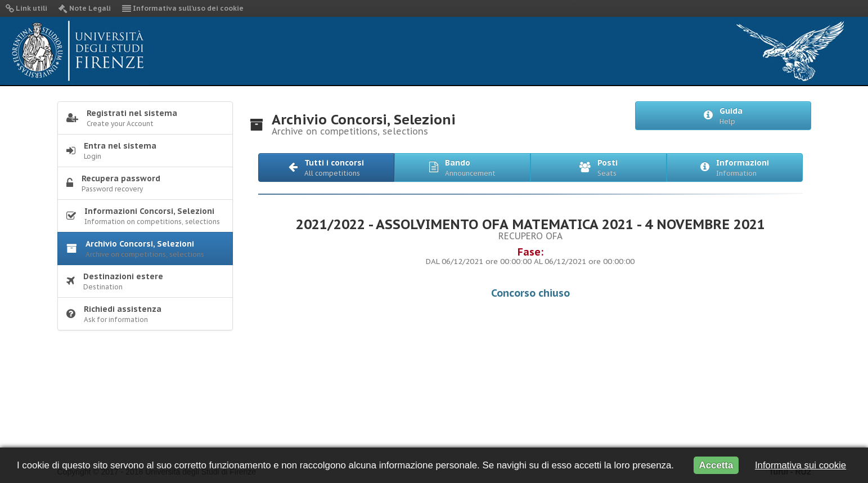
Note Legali (85, 8)
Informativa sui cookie (800, 465)
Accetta (716, 465)
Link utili (26, 8)
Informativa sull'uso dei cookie (183, 8)
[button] (326, 167)
